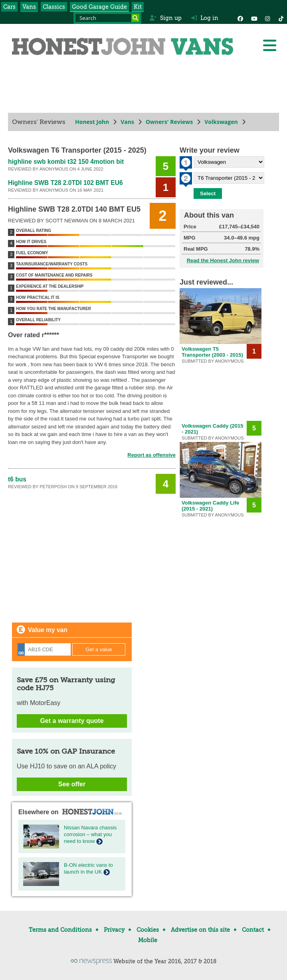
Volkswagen (221, 122)
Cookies (148, 930)
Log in (205, 18)
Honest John (92, 122)
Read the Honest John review (223, 260)
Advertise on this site (200, 930)
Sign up (165, 18)
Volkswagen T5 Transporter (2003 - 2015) (212, 352)
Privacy (114, 930)
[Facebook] (240, 18)
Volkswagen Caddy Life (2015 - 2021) (210, 506)
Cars (9, 7)
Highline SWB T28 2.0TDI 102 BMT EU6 (65, 183)
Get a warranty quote (72, 721)
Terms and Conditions (60, 930)
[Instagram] (267, 18)
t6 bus (17, 479)
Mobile (148, 940)
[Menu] (269, 45)
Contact (253, 930)
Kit (138, 7)
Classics (54, 7)
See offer (72, 784)
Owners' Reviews (169, 122)
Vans (29, 7)
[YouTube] (254, 18)
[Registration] (44, 649)
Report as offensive (151, 455)
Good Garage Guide (99, 7)
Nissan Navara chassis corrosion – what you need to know (90, 834)
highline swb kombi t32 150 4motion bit (66, 162)
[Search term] (107, 18)
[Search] (135, 18)
